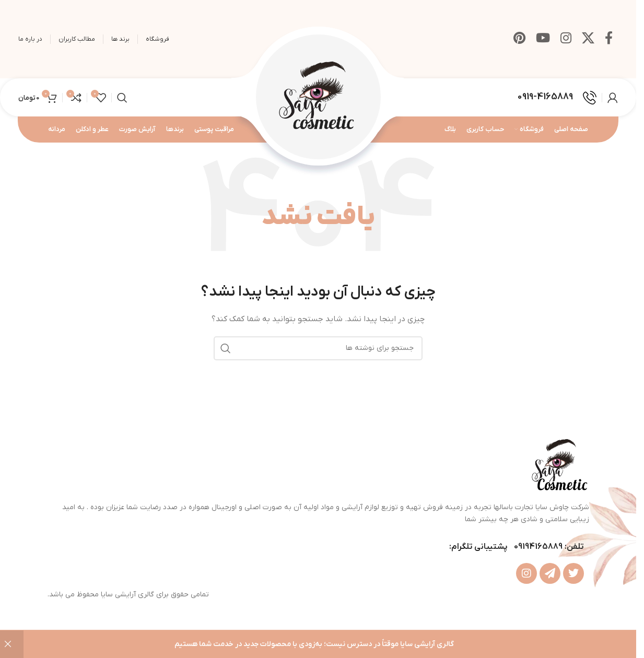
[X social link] (588, 39)
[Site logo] (318, 97)
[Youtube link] (543, 39)
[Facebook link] (609, 39)
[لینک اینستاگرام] (566, 39)
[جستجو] (122, 98)
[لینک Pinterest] (519, 39)
